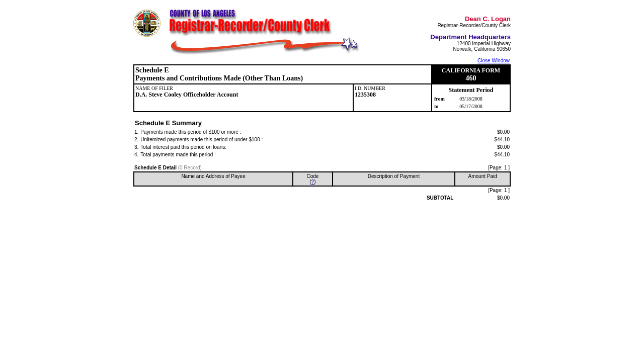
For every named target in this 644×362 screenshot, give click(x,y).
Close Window (494, 61)
